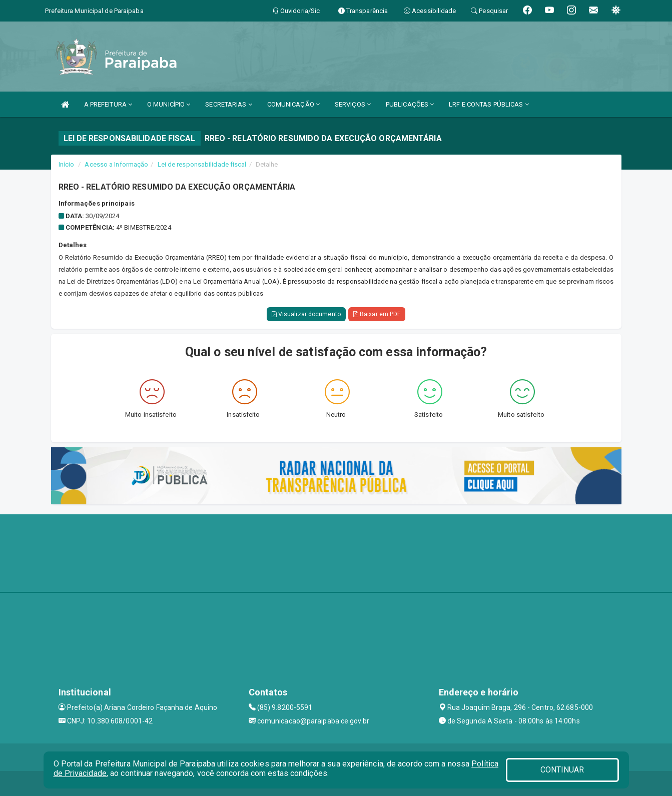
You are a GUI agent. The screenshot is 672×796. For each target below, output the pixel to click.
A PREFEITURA (108, 104)
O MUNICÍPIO (169, 104)
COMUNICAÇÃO (293, 104)
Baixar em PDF (377, 314)
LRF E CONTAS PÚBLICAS (489, 104)
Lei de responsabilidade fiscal (202, 164)
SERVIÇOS (353, 104)
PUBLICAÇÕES (410, 104)
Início (67, 164)
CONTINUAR (562, 770)
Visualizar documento (306, 314)
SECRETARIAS (228, 104)
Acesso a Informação (116, 164)
